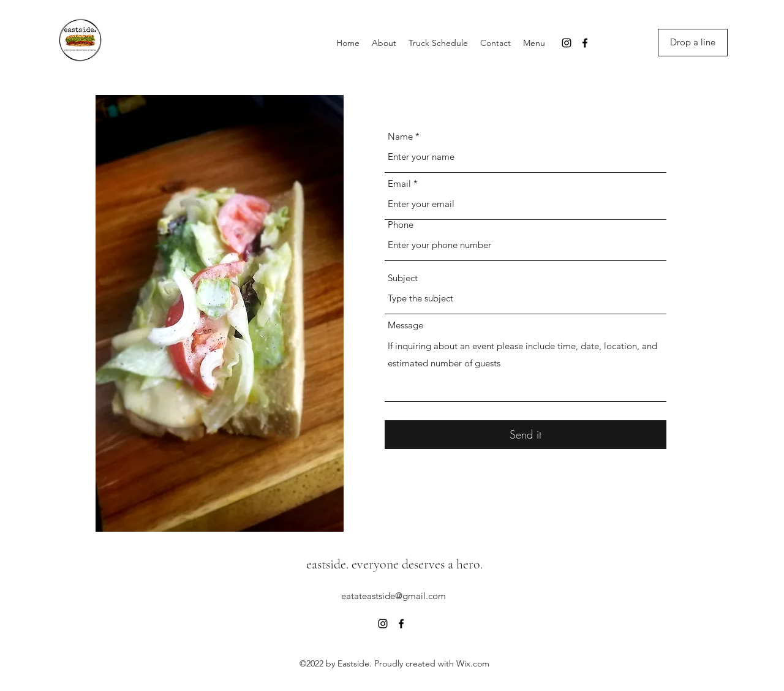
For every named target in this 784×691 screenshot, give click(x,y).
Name (400, 136)
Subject (403, 278)
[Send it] (526, 435)
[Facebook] (585, 43)
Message (405, 325)
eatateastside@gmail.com (394, 596)
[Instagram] (567, 43)
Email (399, 183)
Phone (401, 225)
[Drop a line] (693, 43)
